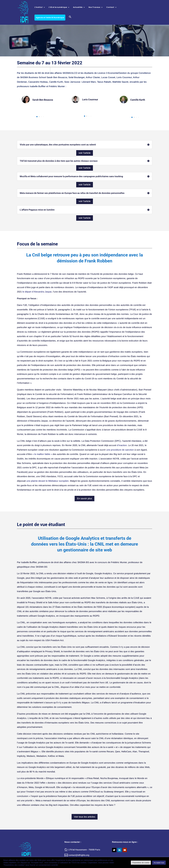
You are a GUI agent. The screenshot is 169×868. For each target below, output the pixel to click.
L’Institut (39, 7)
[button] (70, 20)
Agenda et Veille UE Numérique (50, 18)
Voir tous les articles (85, 817)
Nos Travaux (94, 7)
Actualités (78, 7)
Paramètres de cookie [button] (141, 863)
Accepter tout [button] (159, 863)
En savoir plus (84, 498)
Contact (110, 7)
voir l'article (85, 153)
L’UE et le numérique (58, 7)
